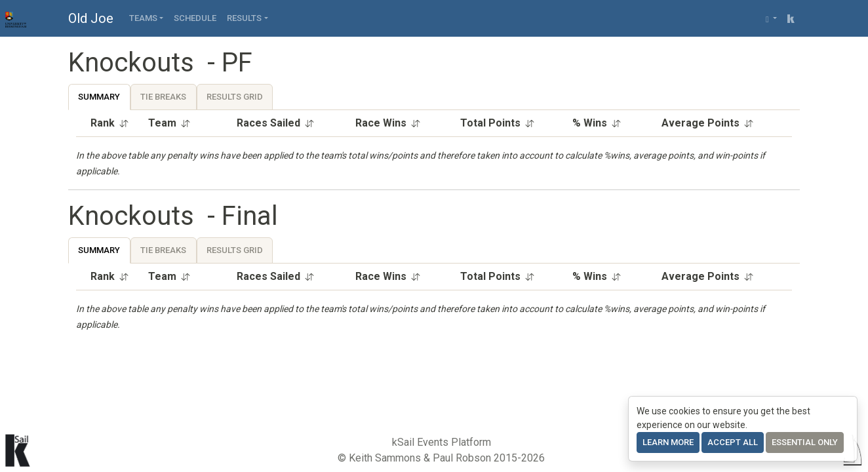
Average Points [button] (708, 123)
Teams (143, 18)
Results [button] (244, 18)
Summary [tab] (99, 97)
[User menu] (771, 18)
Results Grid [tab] (235, 97)
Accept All (733, 442)
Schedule (195, 18)
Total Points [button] (498, 123)
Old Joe (91, 18)
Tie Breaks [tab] (163, 97)
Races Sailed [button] (276, 123)
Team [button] (169, 123)
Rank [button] (110, 123)
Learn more (668, 442)
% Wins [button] (597, 123)
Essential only (805, 442)
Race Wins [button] (388, 123)
